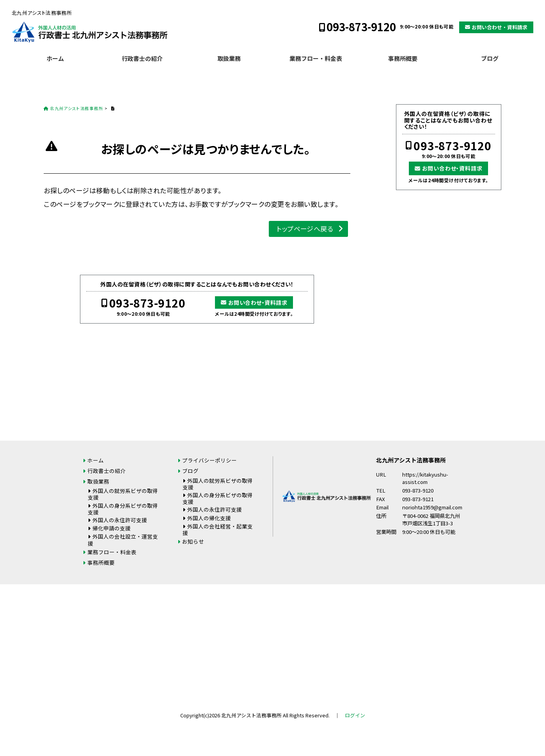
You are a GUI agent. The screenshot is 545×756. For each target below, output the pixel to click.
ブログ (490, 58)
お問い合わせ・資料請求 (500, 27)
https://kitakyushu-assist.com (425, 478)
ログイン (355, 715)
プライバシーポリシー (209, 460)
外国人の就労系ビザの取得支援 (123, 494)
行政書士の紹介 (142, 58)
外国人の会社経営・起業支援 (218, 529)
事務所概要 (403, 58)
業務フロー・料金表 (316, 58)
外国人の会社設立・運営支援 (123, 540)
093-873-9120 (361, 27)
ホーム (55, 58)
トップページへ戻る (305, 229)
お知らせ (193, 541)
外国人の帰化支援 (209, 518)
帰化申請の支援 (112, 528)
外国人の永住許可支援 (120, 520)
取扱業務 (229, 58)
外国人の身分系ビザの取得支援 (123, 509)
